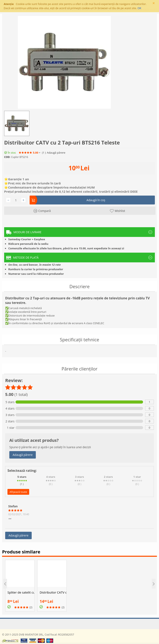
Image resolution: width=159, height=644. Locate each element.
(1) (44, 153)
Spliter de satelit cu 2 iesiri (21, 592)
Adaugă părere (56, 153)
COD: (7, 157)
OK (139, 8)
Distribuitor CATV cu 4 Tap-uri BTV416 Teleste (53, 592)
